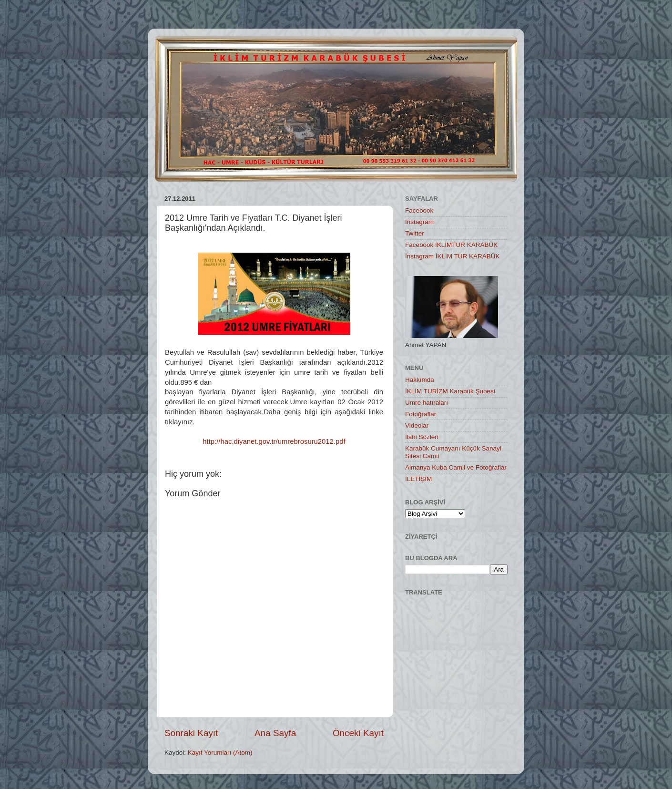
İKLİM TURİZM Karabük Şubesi (450, 391)
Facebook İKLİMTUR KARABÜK (451, 245)
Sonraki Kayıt (191, 733)
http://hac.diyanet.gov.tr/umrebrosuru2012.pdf (274, 441)
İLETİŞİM (418, 479)
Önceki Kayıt (358, 733)
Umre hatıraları (427, 403)
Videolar (417, 425)
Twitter (415, 233)
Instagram (419, 222)
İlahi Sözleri (422, 437)
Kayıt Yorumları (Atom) (220, 753)
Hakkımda (420, 380)
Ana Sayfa (275, 733)
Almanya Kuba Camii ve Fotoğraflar (456, 467)
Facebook (419, 210)
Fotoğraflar (421, 414)
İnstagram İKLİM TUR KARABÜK (453, 256)
